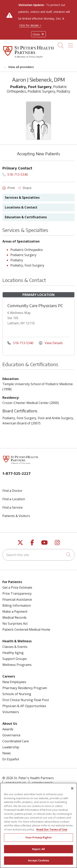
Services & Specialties (22, 197)
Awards (8, 729)
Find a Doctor (12, 491)
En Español (11, 759)
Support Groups (15, 659)
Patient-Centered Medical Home (26, 629)
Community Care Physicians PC (35, 305)
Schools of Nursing (17, 694)
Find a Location (14, 499)
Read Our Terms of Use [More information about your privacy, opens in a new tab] (52, 832)
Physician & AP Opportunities (24, 706)
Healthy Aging (13, 653)
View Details (51, 343)
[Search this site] (38, 555)
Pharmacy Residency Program (25, 688)
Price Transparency (17, 593)
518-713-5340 (15, 174)
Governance (11, 735)
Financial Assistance (17, 599)
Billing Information (17, 605)
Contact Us (16, 783)
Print (9, 188)
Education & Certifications (26, 217)
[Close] (72, 791)
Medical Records (14, 617)
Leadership (11, 747)
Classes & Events (15, 647)
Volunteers (11, 712)
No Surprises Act (15, 623)
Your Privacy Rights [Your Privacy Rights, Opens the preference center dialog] (38, 840)
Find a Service (12, 507)
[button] (71, 44)
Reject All (38, 852)
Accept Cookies (38, 863)
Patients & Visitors (16, 516)
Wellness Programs (17, 665)
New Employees (14, 682)
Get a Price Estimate (17, 587)
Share (25, 188)
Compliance (42, 783)
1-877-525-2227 (16, 473)
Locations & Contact (21, 207)
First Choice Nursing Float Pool (26, 700)
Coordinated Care (16, 741)
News (7, 753)
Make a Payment (15, 611)
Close (38, 34)
